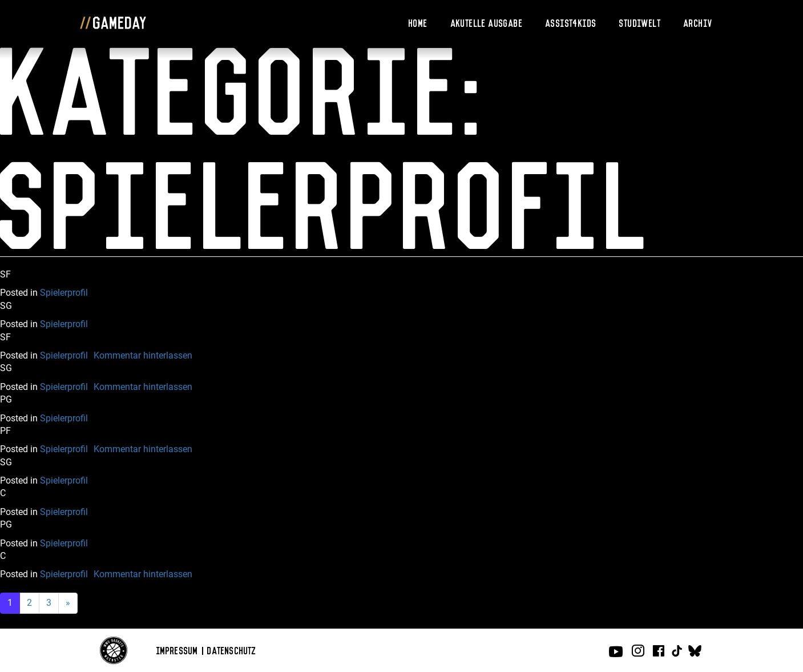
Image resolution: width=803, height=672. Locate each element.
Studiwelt (640, 22)
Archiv (698, 22)
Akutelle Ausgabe (487, 22)
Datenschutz (231, 650)
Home (418, 22)
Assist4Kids (571, 22)
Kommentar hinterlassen (143, 355)
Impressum (177, 650)
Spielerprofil (64, 293)
